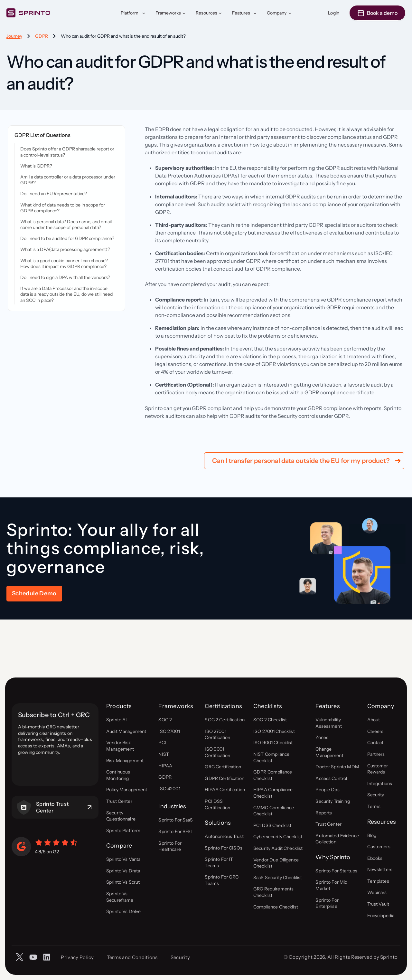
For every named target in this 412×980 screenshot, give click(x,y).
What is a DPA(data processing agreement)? (65, 249)
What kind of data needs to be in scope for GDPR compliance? (63, 208)
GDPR (42, 36)
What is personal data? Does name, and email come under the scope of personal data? (66, 225)
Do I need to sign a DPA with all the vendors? (65, 277)
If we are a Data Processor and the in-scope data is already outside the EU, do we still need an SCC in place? (66, 294)
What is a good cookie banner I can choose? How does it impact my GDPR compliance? (64, 264)
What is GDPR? (36, 166)
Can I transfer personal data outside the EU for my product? (301, 517)
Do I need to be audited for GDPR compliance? (67, 238)
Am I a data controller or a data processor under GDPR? (68, 180)
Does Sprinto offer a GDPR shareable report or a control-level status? (67, 152)
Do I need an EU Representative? (54, 194)
